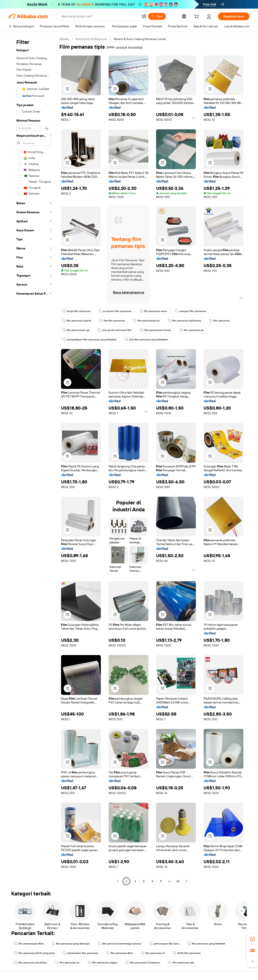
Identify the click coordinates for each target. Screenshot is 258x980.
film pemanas (219, 321)
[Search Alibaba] (100, 16)
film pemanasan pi (146, 321)
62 (178, 881)
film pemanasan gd (76, 330)
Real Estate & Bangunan (91, 39)
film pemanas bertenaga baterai (120, 944)
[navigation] (33, 461)
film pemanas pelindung (184, 321)
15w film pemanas (112, 321)
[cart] (197, 17)
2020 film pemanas (187, 953)
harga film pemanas (76, 311)
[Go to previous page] (118, 881)
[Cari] (157, 16)
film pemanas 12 (153, 953)
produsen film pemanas (115, 311)
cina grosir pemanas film (115, 330)
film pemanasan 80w (29, 944)
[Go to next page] (187, 881)
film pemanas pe (191, 330)
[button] (144, 16)
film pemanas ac (67, 963)
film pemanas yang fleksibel (206, 944)
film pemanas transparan (143, 963)
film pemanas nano (153, 311)
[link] (252, 939)
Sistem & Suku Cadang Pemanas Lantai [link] (140, 39)
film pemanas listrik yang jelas (34, 953)
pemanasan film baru (164, 944)
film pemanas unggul (102, 963)
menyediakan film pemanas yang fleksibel (89, 340)
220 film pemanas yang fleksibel (146, 340)
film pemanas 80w (119, 953)
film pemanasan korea (156, 330)
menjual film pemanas (190, 311)
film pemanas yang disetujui (71, 944)
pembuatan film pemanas (80, 953)
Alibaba (64, 39)
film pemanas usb (181, 963)
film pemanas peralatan (31, 963)
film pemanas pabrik (77, 321)
